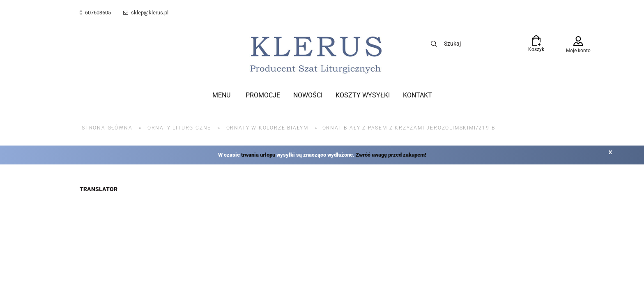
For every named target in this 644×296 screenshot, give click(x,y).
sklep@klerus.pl (150, 13)
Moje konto (578, 51)
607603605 (98, 13)
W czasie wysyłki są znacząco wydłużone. (322, 155)
